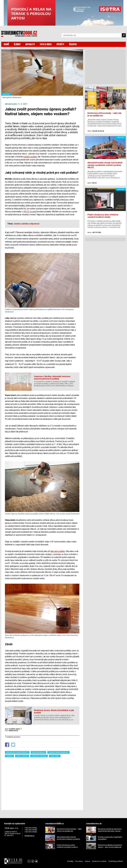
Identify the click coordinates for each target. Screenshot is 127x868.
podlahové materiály (39, 756)
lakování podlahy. (58, 551)
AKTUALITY (30, 44)
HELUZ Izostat (30, 212)
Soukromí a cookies (99, 861)
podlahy (9, 756)
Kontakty (70, 861)
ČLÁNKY (17, 44)
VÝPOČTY (60, 44)
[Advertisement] (42, 782)
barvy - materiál (22, 756)
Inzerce (87, 861)
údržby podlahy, (31, 157)
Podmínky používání (116, 861)
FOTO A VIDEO (46, 44)
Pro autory (79, 861)
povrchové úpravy (38, 752)
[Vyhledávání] (92, 35)
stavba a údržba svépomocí (58, 752)
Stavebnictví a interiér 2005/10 (17, 752)
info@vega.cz (29, 836)
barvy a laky (55, 756)
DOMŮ (6, 44)
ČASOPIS (73, 44)
